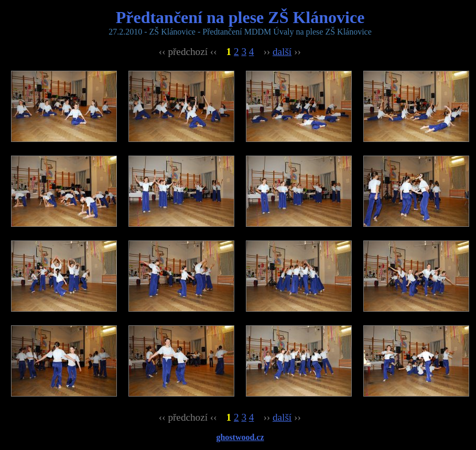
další (282, 52)
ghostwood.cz (240, 437)
